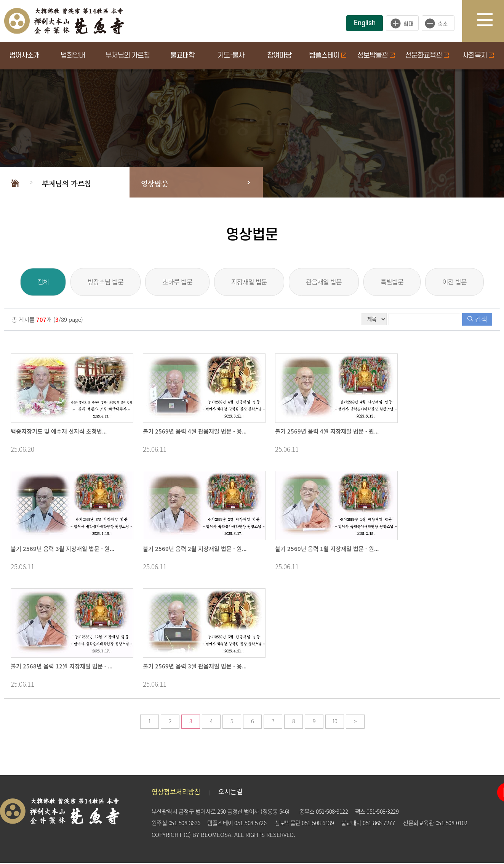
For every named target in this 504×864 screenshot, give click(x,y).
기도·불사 (231, 55)
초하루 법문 (173, 282)
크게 (402, 23)
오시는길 (230, 793)
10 (334, 722)
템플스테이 (328, 55)
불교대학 (182, 55)
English (365, 23)
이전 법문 (467, 282)
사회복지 (478, 55)
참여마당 (279, 55)
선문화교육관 (427, 55)
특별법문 (400, 282)
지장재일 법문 (249, 282)
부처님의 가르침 (128, 55)
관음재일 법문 (328, 282)
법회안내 (73, 55)
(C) (187, 836)
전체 (30, 282)
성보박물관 (376, 55)
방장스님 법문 (97, 282)
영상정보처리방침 (176, 793)
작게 (440, 23)
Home (15, 182)
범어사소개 (24, 55)
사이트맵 (491, 21)
